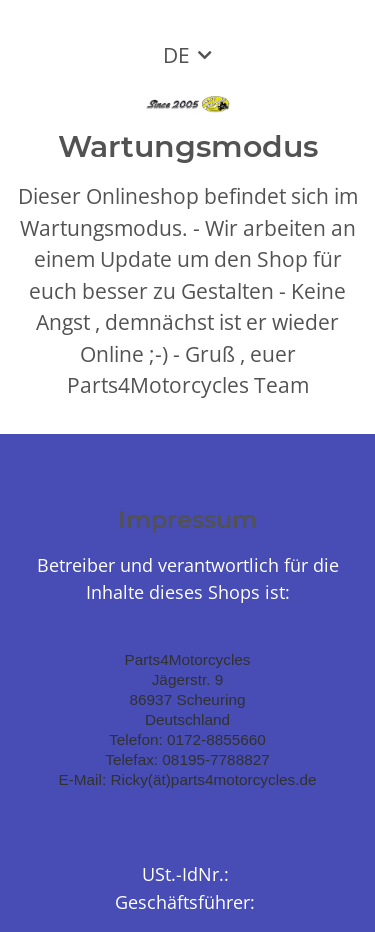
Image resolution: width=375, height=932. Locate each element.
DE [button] (176, 55)
